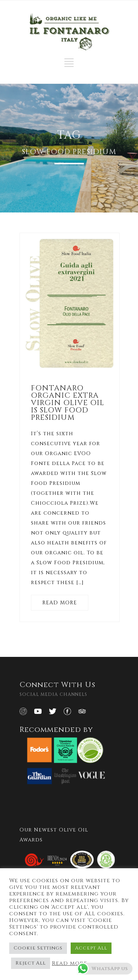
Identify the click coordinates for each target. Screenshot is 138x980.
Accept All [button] (91, 948)
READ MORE (60, 603)
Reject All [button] (31, 963)
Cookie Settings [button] (38, 948)
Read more (70, 963)
